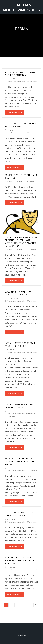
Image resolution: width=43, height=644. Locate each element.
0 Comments (31, 182)
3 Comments (33, 471)
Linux (8, 82)
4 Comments (33, 570)
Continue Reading (14, 112)
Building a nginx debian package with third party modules (20, 560)
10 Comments (31, 250)
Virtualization (31, 414)
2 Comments (33, 301)
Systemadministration (18, 82)
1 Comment (33, 82)
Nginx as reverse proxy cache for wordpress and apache (20, 461)
